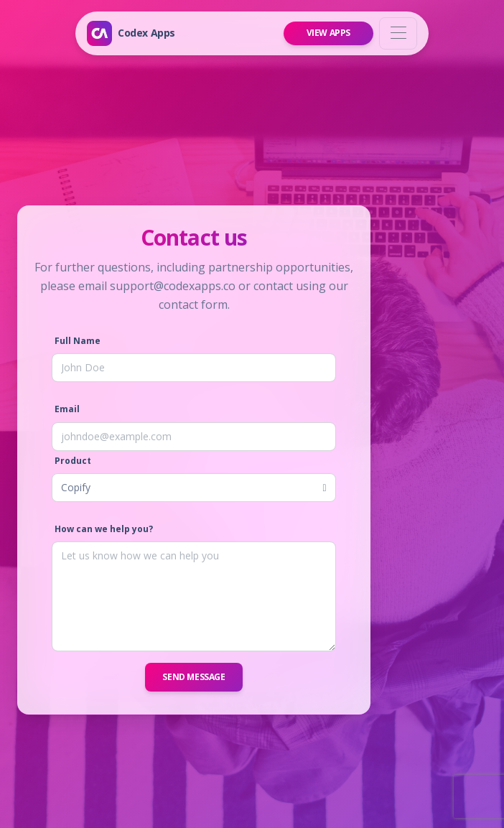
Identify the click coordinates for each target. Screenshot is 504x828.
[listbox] (194, 488)
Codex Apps (146, 33)
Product (73, 461)
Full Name (78, 341)
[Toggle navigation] (398, 33)
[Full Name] (194, 368)
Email (67, 409)
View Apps (328, 33)
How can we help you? (104, 529)
